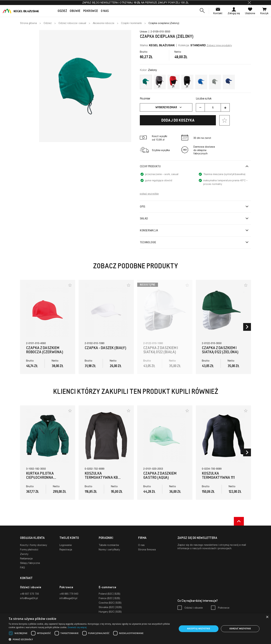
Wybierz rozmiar (169, 107)
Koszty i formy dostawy (34, 545)
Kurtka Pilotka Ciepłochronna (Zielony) (40, 477)
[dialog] (135, 629)
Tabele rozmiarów (109, 545)
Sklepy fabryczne (30, 563)
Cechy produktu (150, 166)
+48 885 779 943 (69, 594)
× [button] (267, 617)
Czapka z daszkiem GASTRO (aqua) (160, 475)
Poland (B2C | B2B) (109, 594)
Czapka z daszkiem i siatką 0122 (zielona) (220, 350)
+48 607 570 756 (29, 594)
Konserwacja (149, 230)
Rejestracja (66, 549)
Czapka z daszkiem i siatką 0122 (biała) (161, 350)
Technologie (148, 242)
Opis (142, 207)
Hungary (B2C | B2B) (110, 612)
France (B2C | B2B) (109, 598)
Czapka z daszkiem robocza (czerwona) (45, 350)
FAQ (22, 567)
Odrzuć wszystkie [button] (240, 629)
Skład (144, 218)
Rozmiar (145, 98)
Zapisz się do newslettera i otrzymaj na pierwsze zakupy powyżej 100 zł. (136, 3)
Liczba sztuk (204, 98)
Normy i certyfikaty (109, 549)
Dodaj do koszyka (178, 120)
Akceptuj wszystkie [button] (198, 629)
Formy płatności (29, 549)
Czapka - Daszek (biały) (105, 348)
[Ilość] (213, 107)
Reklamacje (26, 558)
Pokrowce (224, 608)
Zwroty (24, 554)
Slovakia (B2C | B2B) (110, 607)
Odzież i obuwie (194, 608)
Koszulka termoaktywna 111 (218, 475)
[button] (249, 3)
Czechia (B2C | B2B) (110, 603)
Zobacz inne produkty (219, 45)
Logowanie (66, 545)
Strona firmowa (147, 549)
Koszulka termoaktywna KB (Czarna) (101, 477)
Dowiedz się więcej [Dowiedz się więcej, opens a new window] (77, 627)
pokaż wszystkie (149, 194)
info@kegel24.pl (29, 598)
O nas (141, 545)
